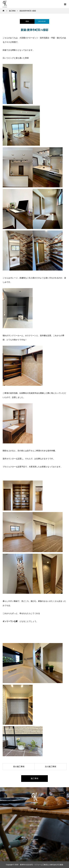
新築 (27, 21)
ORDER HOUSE (34, 821)
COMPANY (34, 849)
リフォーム (34, 830)
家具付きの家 (34, 826)
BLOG (34, 844)
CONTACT (34, 853)
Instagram (34, 839)
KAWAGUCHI (34, 817)
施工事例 (34, 778)
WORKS (34, 835)
